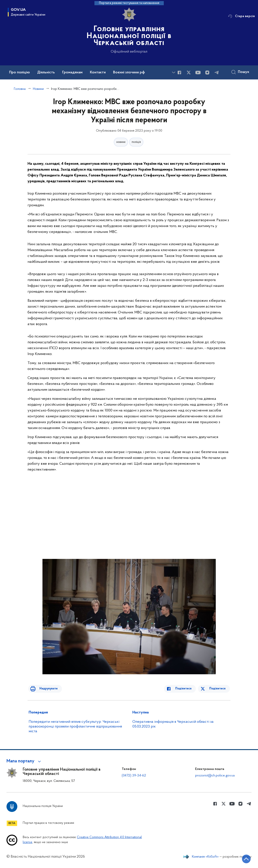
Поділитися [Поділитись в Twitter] (218, 689)
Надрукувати (45, 689)
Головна (20, 89)
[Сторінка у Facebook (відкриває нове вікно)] (179, 73)
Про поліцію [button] (19, 73)
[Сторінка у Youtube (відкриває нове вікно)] (198, 73)
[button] (24, 761)
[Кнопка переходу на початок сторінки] (242, 858)
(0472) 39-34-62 (134, 776)
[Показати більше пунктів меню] (174, 72)
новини (121, 142)
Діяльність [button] (46, 73)
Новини (38, 89)
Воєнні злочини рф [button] (129, 73)
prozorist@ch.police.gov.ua (215, 776)
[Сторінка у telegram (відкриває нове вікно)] (217, 73)
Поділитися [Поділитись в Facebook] (187, 689)
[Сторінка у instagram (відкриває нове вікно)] (207, 73)
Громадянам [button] (72, 73)
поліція (136, 142)
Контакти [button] (98, 73)
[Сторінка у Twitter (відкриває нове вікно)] (189, 73)
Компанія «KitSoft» (205, 857)
